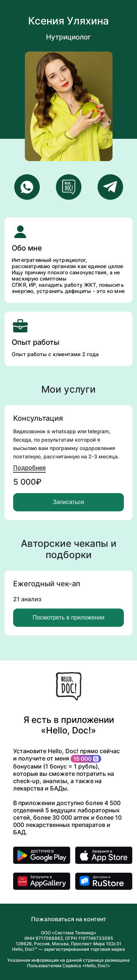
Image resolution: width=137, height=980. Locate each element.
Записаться (68, 502)
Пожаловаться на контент (69, 919)
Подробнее (29, 468)
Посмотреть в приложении (68, 617)
